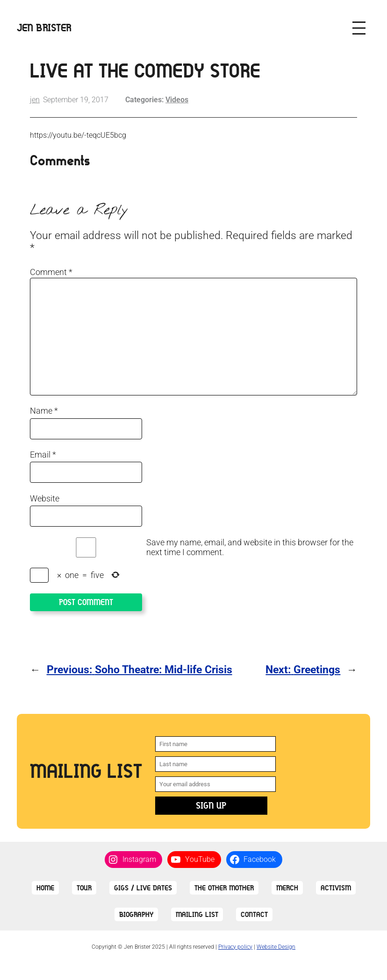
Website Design (276, 947)
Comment (51, 272)
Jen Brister (44, 28)
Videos (177, 100)
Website (45, 498)
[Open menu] (359, 28)
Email (43, 455)
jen (35, 100)
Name (44, 411)
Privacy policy (235, 947)
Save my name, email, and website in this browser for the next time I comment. (250, 547)
